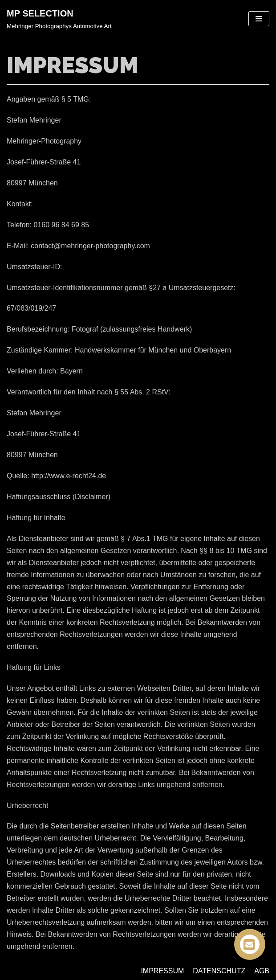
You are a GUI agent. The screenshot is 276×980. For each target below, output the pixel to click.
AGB (262, 971)
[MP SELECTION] (59, 19)
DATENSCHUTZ (219, 971)
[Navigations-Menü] (259, 19)
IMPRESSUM (162, 971)
